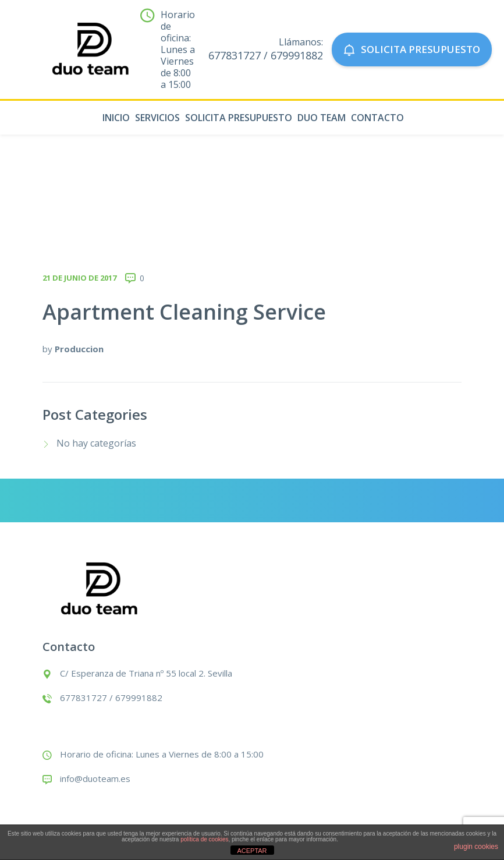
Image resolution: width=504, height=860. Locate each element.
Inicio (116, 118)
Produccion (79, 349)
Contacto (377, 118)
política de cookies (204, 839)
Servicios (157, 118)
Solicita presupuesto (239, 118)
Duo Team (322, 118)
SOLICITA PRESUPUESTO (412, 49)
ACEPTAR (252, 851)
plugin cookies (476, 847)
